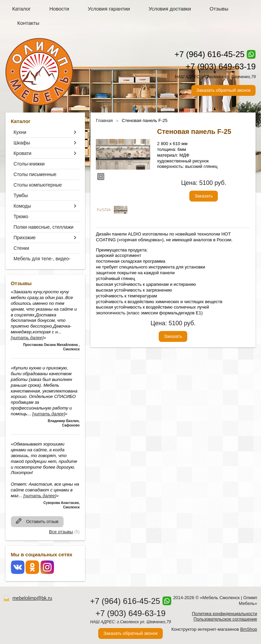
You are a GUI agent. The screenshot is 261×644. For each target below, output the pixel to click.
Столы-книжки (29, 164)
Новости (59, 9)
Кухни (20, 132)
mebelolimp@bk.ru (32, 598)
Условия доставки (170, 9)
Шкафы (22, 143)
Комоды (22, 206)
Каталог (22, 9)
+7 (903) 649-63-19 (221, 66)
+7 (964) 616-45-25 (209, 54)
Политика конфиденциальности (225, 614)
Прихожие (25, 238)
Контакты (28, 23)
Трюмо (21, 216)
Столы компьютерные (38, 185)
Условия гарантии (109, 9)
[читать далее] (27, 338)
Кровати (23, 153)
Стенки (21, 248)
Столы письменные (35, 174)
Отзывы (219, 9)
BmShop (249, 629)
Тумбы (21, 195)
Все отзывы (61, 532)
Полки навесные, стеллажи (43, 227)
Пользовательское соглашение (225, 619)
